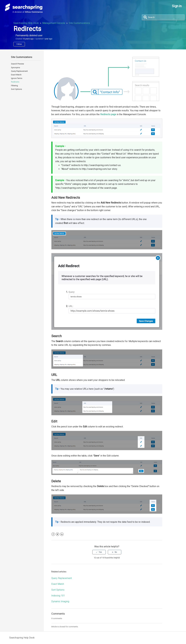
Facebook (53, 534)
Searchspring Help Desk (26, 23)
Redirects (15, 82)
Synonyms (16, 68)
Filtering (14, 86)
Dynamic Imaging (60, 601)
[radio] (99, 552)
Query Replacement (19, 71)
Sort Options (16, 89)
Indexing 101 (58, 596)
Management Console (54, 23)
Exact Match (16, 75)
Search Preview (18, 64)
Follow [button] (19, 44)
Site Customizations (79, 23)
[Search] (163, 17)
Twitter (58, 534)
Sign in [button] (177, 6)
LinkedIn (62, 534)
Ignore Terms (17, 78)
